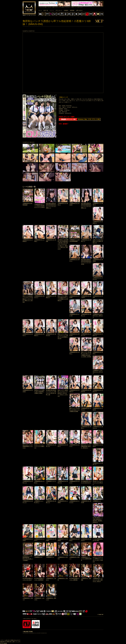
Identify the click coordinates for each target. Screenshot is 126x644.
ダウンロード (59, 10)
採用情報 (72, 10)
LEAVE (5, 643)
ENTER (2, 643)
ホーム (40, 10)
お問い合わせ (79, 10)
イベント (52, 10)
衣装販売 (66, 10)
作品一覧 (46, 10)
